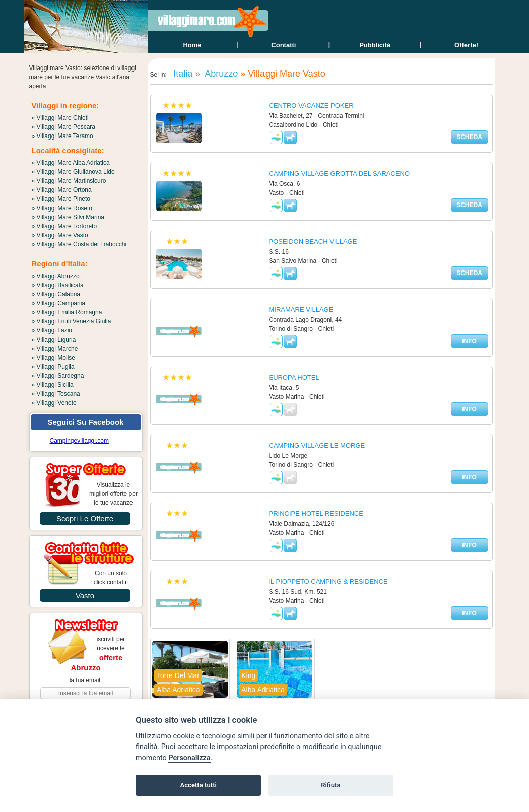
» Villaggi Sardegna (58, 376)
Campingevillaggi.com (79, 441)
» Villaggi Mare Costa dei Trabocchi (79, 244)
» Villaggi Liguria (54, 340)
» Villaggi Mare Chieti (60, 118)
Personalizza (189, 758)
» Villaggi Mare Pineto (61, 199)
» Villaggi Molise (54, 358)
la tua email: (86, 680)
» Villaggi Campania (59, 303)
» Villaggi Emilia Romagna (67, 312)
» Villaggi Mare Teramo (62, 136)
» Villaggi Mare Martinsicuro (69, 181)
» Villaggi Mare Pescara (64, 127)
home (192, 45)
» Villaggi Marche (55, 349)
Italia (182, 74)
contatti (283, 45)
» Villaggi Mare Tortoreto (64, 226)
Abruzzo (220, 74)
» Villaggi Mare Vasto (60, 235)
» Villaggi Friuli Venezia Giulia (72, 321)
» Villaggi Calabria (56, 294)
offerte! (466, 45)
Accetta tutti (198, 785)
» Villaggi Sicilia (53, 385)
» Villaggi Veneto (54, 403)
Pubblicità (375, 45)
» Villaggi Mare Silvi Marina (68, 217)
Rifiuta (330, 785)
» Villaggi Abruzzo (56, 276)
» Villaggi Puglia (53, 367)
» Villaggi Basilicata (58, 285)
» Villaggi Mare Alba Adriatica (71, 163)
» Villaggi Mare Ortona (62, 190)
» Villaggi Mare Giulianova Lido (73, 172)
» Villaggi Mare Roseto (62, 208)
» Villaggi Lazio (52, 330)
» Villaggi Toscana (56, 394)
